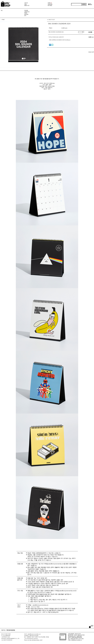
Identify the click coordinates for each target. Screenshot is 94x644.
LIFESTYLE (27, 12)
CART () (50, 3)
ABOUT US (27, 6)
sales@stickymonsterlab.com (34, 634)
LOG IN (26, 3)
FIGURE (26, 10)
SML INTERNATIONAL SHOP (36, 640)
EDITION (26, 14)
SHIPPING (50, 4)
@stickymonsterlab (34, 636)
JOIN (25, 4)
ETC (25, 16)
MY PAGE (50, 6)
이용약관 (3, 630)
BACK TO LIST (52, 20)
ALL (2, 10)
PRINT (26, 13)
